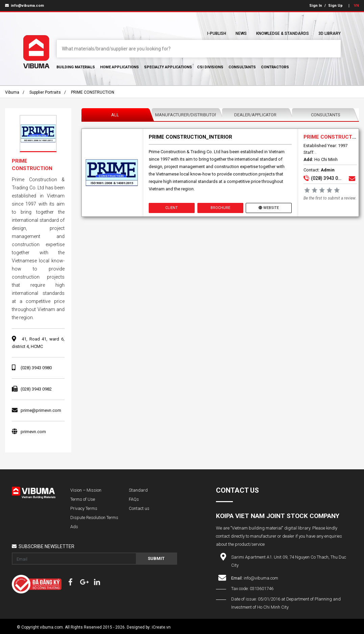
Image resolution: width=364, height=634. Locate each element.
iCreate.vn (161, 627)
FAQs (134, 499)
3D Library (330, 33)
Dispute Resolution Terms (94, 518)
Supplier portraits (45, 92)
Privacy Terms (84, 508)
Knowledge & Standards (283, 33)
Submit (156, 558)
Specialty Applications (168, 67)
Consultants (242, 67)
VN (356, 6)
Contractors (275, 67)
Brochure (220, 208)
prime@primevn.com (41, 410)
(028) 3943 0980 (36, 368)
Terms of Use (83, 499)
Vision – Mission (86, 490)
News (241, 33)
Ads (74, 527)
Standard (138, 490)
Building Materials (76, 67)
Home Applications (119, 67)
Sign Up (335, 6)
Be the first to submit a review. (330, 198)
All (115, 115)
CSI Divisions (210, 67)
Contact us (139, 508)
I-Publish (217, 33)
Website (269, 208)
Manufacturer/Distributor (186, 115)
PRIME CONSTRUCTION (93, 92)
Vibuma (12, 92)
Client (172, 208)
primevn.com (33, 432)
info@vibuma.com (25, 6)
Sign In (316, 6)
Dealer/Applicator (255, 115)
